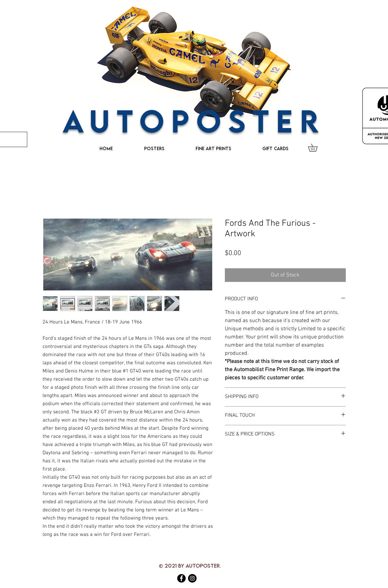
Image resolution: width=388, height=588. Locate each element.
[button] (316, 148)
